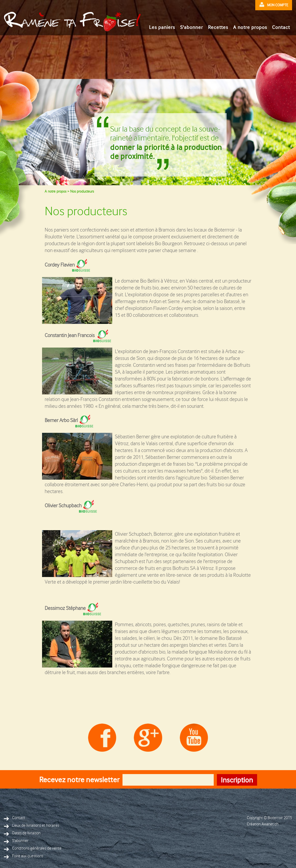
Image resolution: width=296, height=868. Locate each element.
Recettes (218, 27)
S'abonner (192, 27)
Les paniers (162, 27)
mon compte (274, 5)
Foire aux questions (24, 856)
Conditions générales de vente (33, 848)
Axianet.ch (270, 824)
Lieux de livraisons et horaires (32, 826)
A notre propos (250, 27)
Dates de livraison (22, 833)
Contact (281, 27)
